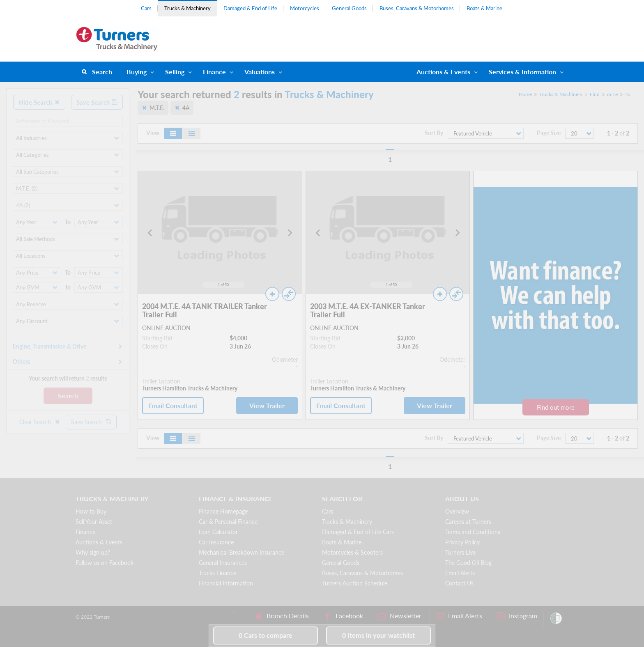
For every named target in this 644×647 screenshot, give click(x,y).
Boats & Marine (484, 8)
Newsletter (399, 616)
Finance (214, 72)
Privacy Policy (462, 542)
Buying (137, 72)
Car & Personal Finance (228, 522)
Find (595, 94)
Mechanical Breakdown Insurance (241, 552)
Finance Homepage (223, 511)
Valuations (260, 72)
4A (186, 108)
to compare (266, 635)
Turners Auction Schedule (355, 583)
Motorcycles (305, 8)
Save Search (97, 102)
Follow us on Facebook (105, 563)
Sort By (434, 133)
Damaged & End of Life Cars (358, 532)
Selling (175, 72)
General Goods (349, 8)
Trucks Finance (217, 573)
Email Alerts (460, 573)
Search (102, 72)
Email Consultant (173, 405)
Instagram (517, 616)
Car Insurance (216, 542)
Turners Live (460, 552)
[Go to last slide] (150, 233)
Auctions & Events (99, 542)
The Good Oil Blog (468, 563)
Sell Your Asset (94, 522)
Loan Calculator (218, 532)
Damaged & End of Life (250, 8)
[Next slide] (290, 233)
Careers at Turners (468, 522)
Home (525, 94)
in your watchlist (378, 635)
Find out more (556, 407)
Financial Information (226, 583)
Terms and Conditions (473, 532)
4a (628, 94)
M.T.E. (157, 108)
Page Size (549, 133)
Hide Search (39, 102)
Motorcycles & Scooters (352, 552)
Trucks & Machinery (187, 8)
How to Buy (91, 511)
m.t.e (612, 94)
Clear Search (40, 422)
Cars (146, 8)
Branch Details (282, 616)
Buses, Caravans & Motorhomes (417, 8)
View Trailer (267, 405)
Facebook (343, 616)
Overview (457, 511)
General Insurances (223, 563)
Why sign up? (93, 552)
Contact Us (459, 583)
